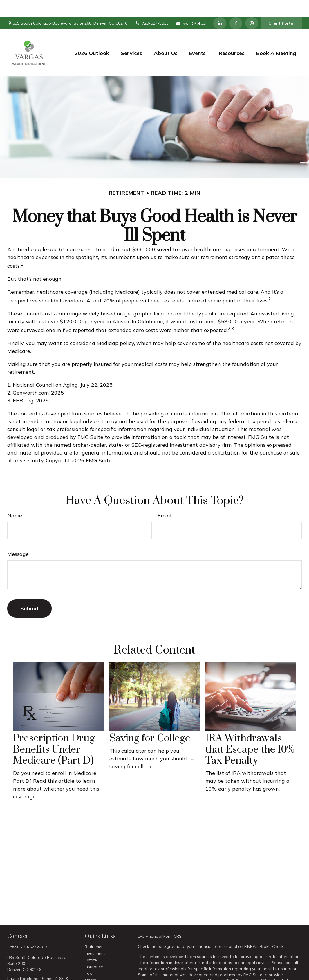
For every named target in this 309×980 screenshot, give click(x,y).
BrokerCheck (272, 929)
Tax (88, 956)
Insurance (94, 949)
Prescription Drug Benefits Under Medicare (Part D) (54, 732)
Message (18, 537)
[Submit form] (29, 591)
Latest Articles (98, 976)
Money (91, 963)
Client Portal (281, 6)
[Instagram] (252, 6)
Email (165, 498)
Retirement (95, 929)
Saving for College (150, 721)
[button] (92, 35)
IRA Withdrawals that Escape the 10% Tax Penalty (250, 732)
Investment (95, 936)
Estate (91, 943)
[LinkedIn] (220, 6)
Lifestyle (92, 969)
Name (15, 498)
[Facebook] (236, 6)
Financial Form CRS (164, 919)
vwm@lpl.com (192, 6)
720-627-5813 (152, 6)
